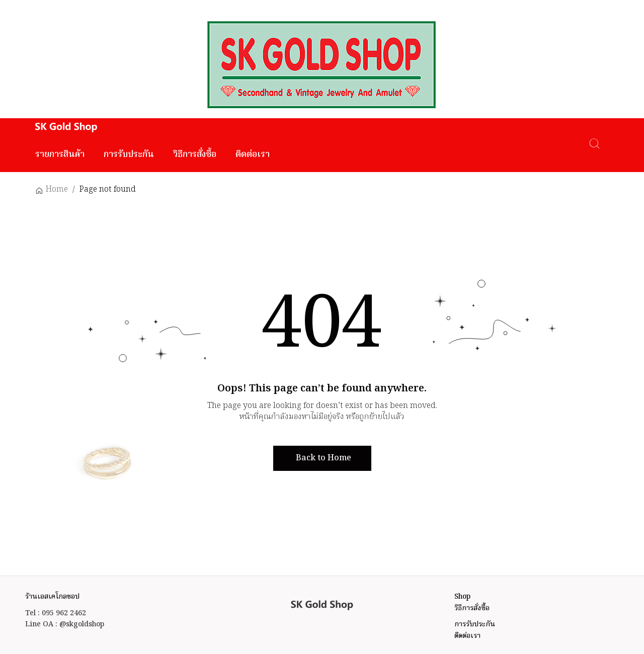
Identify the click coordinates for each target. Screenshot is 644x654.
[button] (322, 458)
